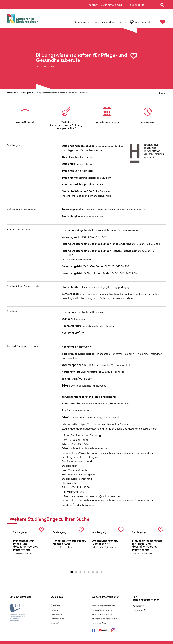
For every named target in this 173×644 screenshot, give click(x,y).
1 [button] (72, 572)
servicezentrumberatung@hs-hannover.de (95, 417)
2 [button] (76, 572)
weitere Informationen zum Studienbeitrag (86, 196)
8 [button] (101, 572)
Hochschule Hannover (75, 347)
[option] (86, 58)
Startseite (11, 93)
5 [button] (89, 572)
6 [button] (93, 572)
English (163, 93)
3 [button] (80, 572)
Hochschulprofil (71, 333)
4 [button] (84, 572)
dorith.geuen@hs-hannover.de (89, 386)
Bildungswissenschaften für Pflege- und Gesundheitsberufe (61, 93)
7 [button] (97, 572)
